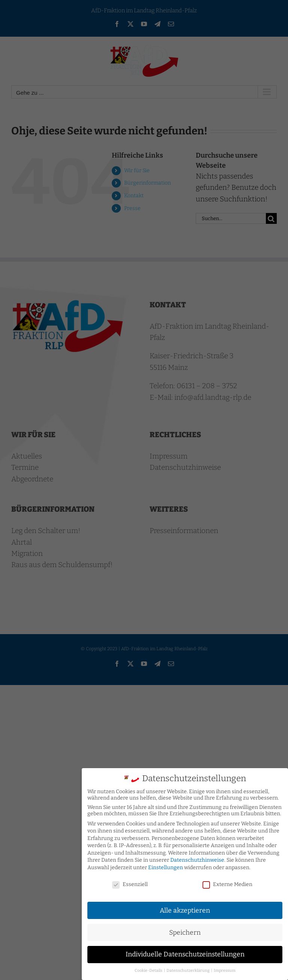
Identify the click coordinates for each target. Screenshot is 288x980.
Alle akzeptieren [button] (185, 909)
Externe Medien (227, 882)
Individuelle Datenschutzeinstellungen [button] (185, 953)
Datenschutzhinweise (197, 859)
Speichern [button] (185, 931)
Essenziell (130, 882)
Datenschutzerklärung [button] (188, 969)
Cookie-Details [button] (149, 969)
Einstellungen (166, 866)
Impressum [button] (225, 969)
